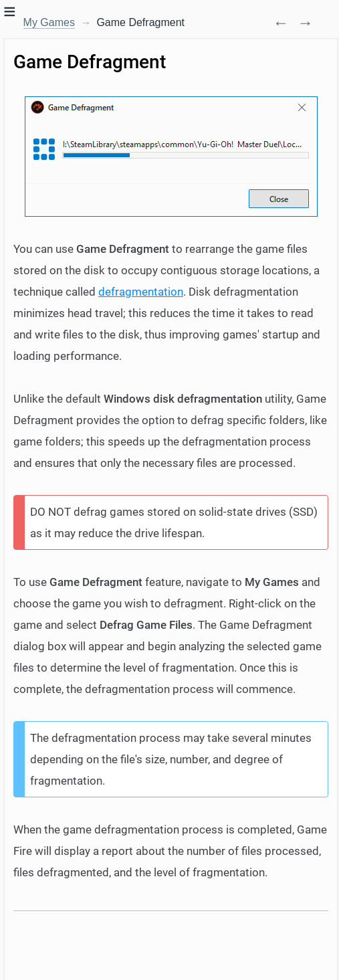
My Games (49, 22)
